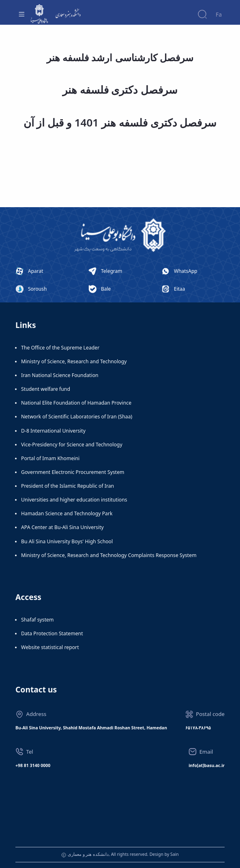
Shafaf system (37, 620)
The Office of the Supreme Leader (60, 348)
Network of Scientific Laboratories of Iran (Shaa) (77, 417)
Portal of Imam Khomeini (50, 458)
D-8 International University (53, 431)
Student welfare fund (46, 389)
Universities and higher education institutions (74, 500)
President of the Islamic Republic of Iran (67, 486)
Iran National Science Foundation (60, 375)
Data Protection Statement (52, 633)
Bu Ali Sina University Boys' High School (67, 541)
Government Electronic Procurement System (73, 472)
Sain (175, 854)
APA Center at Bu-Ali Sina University (62, 527)
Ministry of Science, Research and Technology (74, 361)
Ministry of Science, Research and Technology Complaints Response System (109, 555)
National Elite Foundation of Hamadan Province (76, 403)
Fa (219, 14)
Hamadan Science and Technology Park (67, 513)
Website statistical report (50, 647)
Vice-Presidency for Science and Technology (72, 445)
